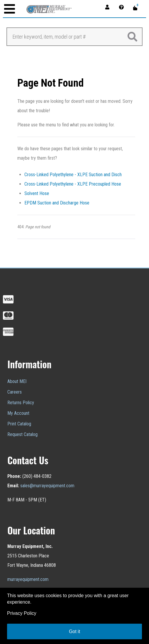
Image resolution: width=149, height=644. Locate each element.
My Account (18, 413)
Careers (15, 392)
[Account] (109, 7)
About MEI (17, 381)
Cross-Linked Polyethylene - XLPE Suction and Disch (73, 175)
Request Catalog (22, 434)
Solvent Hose (37, 193)
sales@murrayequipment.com (47, 486)
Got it (74, 631)
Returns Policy (21, 403)
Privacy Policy (22, 613)
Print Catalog (19, 424)
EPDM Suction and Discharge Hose (57, 203)
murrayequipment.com (28, 579)
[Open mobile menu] (10, 10)
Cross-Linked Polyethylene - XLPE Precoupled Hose (73, 184)
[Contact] (123, 7)
